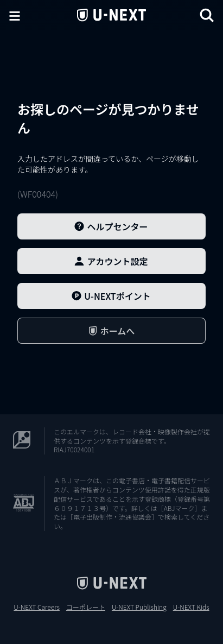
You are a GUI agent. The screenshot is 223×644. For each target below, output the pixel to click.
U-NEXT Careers (37, 607)
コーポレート (86, 607)
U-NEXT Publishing (139, 607)
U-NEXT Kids (191, 607)
